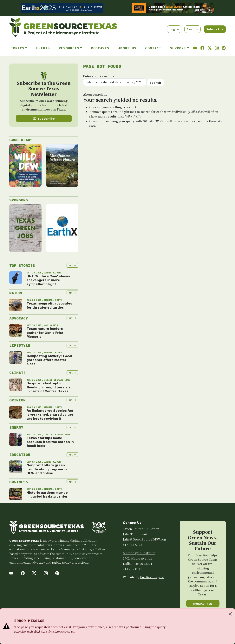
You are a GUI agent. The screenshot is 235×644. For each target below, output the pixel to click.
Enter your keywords (99, 76)
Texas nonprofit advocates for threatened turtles (49, 305)
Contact (153, 48)
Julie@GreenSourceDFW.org (144, 539)
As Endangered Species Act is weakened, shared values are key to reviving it (50, 415)
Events (43, 48)
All (72, 266)
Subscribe (215, 29)
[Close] (230, 614)
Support (178, 48)
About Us (127, 48)
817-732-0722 (133, 545)
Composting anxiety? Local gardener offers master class (49, 360)
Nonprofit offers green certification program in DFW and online (47, 469)
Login (174, 29)
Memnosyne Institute (139, 553)
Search (193, 29)
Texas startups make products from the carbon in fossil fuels (50, 442)
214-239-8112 (133, 569)
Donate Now (203, 603)
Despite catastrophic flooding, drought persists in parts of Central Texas (49, 387)
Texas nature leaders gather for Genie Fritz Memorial (45, 333)
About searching (95, 94)
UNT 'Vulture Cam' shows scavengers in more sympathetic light (48, 280)
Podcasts (100, 48)
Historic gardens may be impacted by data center (47, 494)
